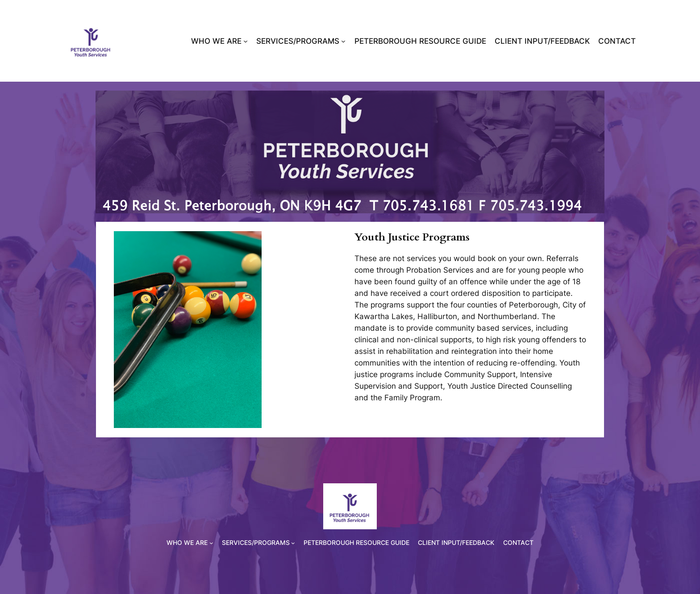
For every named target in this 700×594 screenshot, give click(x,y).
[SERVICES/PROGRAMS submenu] (343, 41)
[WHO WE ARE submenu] (246, 41)
